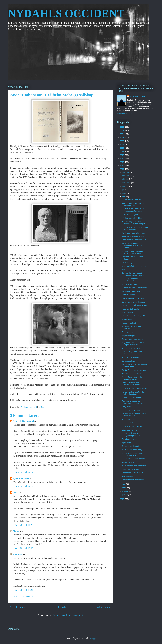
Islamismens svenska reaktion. (134, 466)
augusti (125, 186)
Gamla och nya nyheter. (131, 469)
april (124, 484)
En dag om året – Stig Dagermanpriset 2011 (131, 434)
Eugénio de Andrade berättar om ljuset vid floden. (135, 228)
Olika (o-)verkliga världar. (132, 398)
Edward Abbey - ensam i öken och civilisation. (134, 415)
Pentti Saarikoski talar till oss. (133, 233)
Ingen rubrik (127, 442)
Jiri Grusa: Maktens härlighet (133, 450)
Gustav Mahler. (128, 312)
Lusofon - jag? (127, 262)
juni (124, 193)
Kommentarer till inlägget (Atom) (68, 615)
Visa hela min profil (125, 113)
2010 (122, 499)
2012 (122, 166)
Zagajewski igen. (128, 336)
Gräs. (124, 270)
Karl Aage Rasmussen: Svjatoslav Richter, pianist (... (134, 280)
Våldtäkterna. (127, 319)
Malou (16, 531)
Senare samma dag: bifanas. (133, 302)
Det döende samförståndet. (133, 473)
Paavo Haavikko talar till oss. (133, 236)
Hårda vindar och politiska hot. (134, 218)
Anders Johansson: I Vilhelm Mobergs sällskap (133, 378)
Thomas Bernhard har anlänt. (133, 426)
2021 (122, 145)
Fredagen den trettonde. (131, 374)
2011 (122, 169)
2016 (122, 152)
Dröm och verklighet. (130, 215)
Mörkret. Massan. (129, 295)
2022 (122, 141)
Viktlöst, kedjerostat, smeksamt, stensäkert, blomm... (134, 204)
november (126, 176)
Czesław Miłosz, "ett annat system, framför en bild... (133, 252)
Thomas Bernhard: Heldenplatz (134, 388)
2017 (122, 148)
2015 (122, 155)
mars (124, 488)
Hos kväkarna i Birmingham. (133, 480)
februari (125, 491)
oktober (125, 179)
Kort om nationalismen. (131, 348)
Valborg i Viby (127, 476)
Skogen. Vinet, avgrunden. (132, 339)
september (127, 183)
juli (124, 190)
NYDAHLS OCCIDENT (66, 13)
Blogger (94, 638)
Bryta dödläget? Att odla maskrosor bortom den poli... (134, 223)
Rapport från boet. (129, 323)
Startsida (61, 607)
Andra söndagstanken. (131, 357)
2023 (122, 137)
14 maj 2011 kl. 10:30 (23, 548)
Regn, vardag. (127, 332)
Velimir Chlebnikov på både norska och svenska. (133, 384)
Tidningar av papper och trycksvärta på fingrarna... (133, 402)
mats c (16, 492)
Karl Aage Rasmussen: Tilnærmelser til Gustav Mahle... (132, 246)
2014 (122, 159)
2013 (122, 162)
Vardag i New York (129, 462)
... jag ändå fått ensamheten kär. (135, 266)
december (126, 172)
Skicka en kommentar (23, 597)
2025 (122, 131)
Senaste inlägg (18, 607)
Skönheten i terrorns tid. (131, 291)
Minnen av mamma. (130, 430)
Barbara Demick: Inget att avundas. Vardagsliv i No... (133, 274)
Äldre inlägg (104, 607)
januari (125, 495)
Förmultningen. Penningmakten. (134, 316)
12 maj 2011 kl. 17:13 (23, 486)
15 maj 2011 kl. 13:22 (23, 590)
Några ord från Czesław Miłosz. (134, 240)
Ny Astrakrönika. (128, 419)
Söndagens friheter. (130, 284)
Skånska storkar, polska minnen (134, 288)
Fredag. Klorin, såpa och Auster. (135, 305)
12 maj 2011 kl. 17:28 (23, 525)
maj (124, 197)
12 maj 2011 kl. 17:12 (23, 472)
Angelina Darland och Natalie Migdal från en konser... (133, 344)
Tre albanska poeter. (130, 439)
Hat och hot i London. (130, 423)
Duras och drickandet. (130, 446)
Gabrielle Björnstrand (23, 421)
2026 (122, 127)
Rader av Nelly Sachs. (131, 309)
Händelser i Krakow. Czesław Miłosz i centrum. (133, 393)
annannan (18, 554)
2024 (122, 134)
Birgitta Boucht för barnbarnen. (134, 370)
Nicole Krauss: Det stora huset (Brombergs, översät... (134, 210)
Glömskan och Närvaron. (132, 200)
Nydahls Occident (21, 478)
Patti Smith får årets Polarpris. (134, 459)
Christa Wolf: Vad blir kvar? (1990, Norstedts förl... (133, 454)
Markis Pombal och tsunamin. (134, 298)
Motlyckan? (126, 407)
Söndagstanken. (128, 361)
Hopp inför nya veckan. (131, 410)
